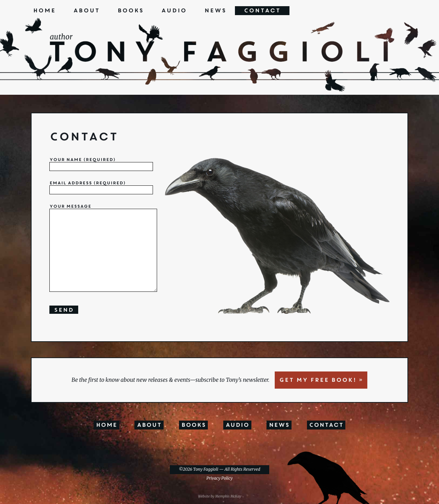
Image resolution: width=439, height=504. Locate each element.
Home (44, 11)
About (86, 11)
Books (130, 11)
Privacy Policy (219, 478)
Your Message (109, 249)
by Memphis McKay (226, 496)
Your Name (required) (101, 164)
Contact (262, 11)
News (215, 11)
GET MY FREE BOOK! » (321, 380)
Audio (174, 11)
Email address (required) (101, 187)
